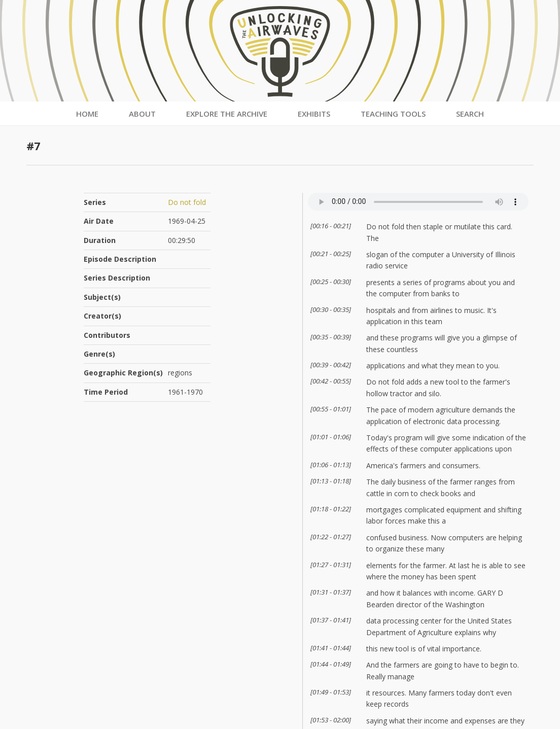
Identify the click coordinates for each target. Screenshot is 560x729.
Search (470, 114)
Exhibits (314, 114)
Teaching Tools (393, 114)
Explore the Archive (227, 114)
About (142, 114)
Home (87, 114)
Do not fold (187, 202)
